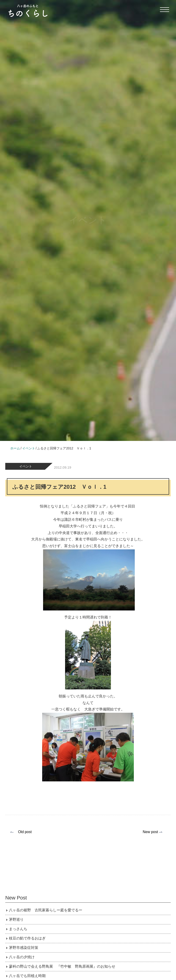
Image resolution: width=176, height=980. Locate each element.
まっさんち (18, 929)
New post (150, 832)
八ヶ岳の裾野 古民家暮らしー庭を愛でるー (46, 910)
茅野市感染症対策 (24, 948)
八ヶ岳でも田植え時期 (27, 976)
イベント (26, 466)
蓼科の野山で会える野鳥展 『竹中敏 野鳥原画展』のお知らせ (62, 966)
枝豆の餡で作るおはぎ (27, 938)
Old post (25, 832)
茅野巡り (16, 919)
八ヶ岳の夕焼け (22, 957)
